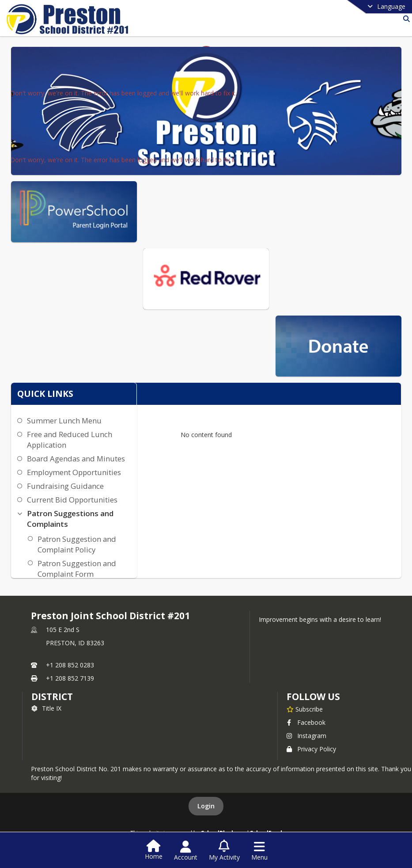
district (52, 697)
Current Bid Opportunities (72, 500)
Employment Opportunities (74, 472)
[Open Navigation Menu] (259, 851)
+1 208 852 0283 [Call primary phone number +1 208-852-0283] (70, 665)
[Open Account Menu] (186, 851)
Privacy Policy (311, 749)
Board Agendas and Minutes (76, 459)
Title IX (46, 708)
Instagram (306, 736)
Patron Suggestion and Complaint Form (77, 569)
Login (206, 806)
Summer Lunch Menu (64, 421)
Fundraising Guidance (65, 486)
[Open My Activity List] (224, 851)
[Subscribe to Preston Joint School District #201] (305, 709)
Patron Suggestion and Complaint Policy (77, 544)
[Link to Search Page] (405, 19)
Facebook (306, 722)
